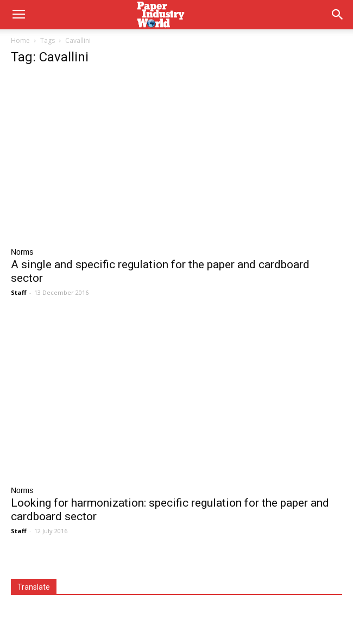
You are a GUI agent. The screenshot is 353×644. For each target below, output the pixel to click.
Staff (19, 292)
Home (20, 40)
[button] (338, 15)
